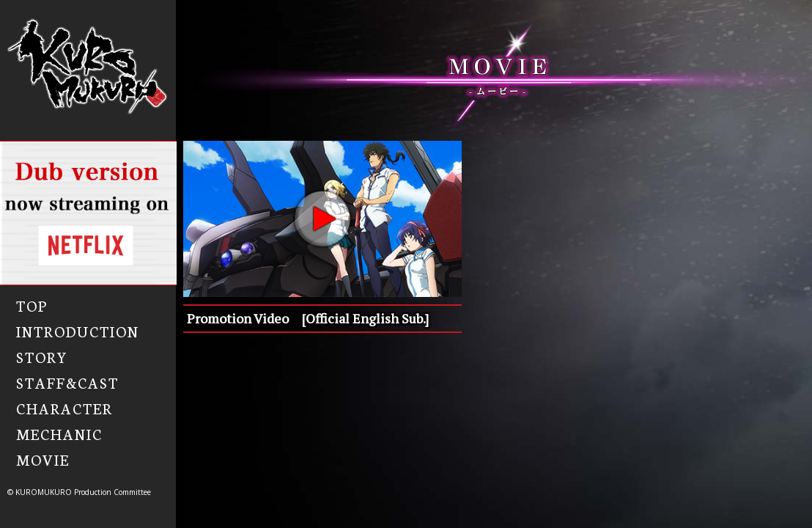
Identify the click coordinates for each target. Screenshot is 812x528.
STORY (42, 356)
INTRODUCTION (78, 331)
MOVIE (43, 459)
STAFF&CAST (67, 382)
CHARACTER (64, 408)
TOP (32, 305)
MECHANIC (59, 433)
